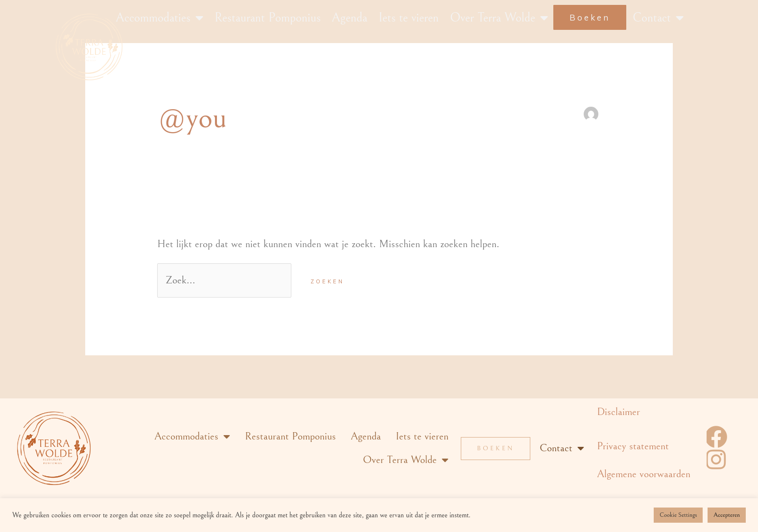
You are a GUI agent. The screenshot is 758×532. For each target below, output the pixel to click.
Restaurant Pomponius (268, 18)
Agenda (349, 18)
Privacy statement (633, 446)
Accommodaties (159, 18)
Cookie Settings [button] (678, 515)
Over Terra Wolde (499, 18)
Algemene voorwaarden (644, 474)
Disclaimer (618, 412)
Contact (658, 18)
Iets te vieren (409, 18)
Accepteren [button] (727, 515)
